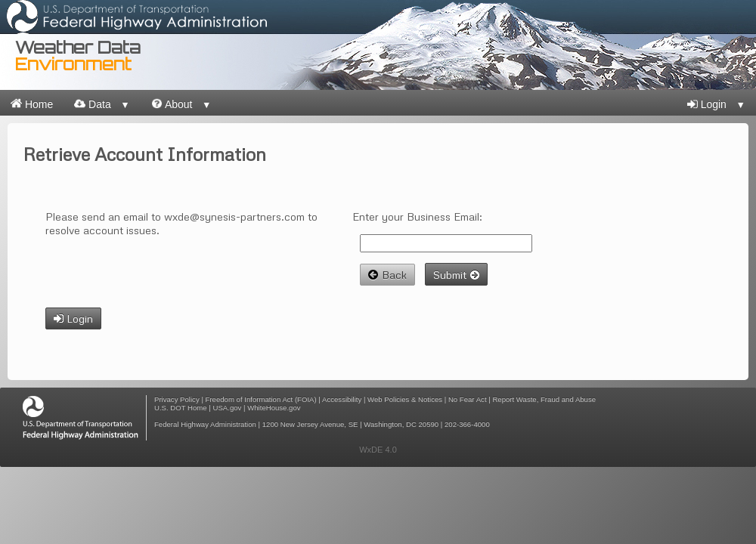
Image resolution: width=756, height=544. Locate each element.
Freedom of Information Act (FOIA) (261, 399)
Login (716, 104)
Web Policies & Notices (405, 399)
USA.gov (228, 408)
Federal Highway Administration (205, 424)
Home (32, 104)
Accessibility (342, 399)
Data (102, 104)
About (181, 104)
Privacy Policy (177, 399)
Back (387, 275)
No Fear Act (468, 399)
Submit (456, 274)
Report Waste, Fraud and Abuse (544, 399)
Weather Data (78, 56)
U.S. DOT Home (181, 408)
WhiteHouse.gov (274, 408)
